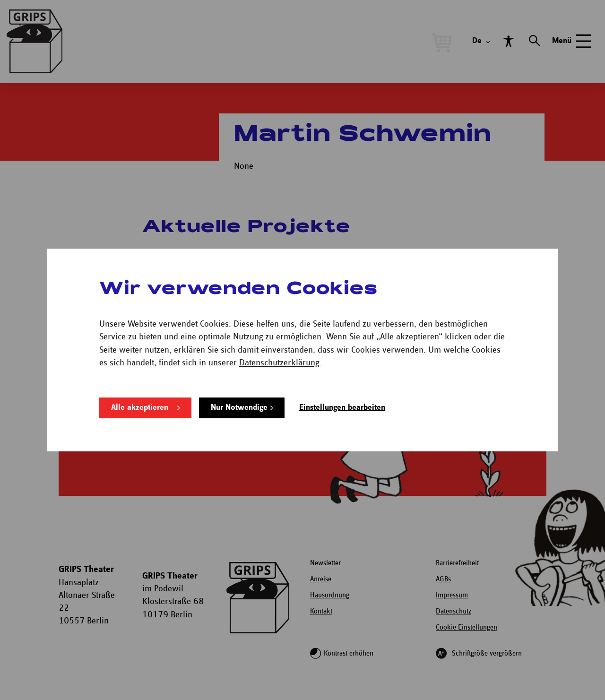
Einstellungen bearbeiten (342, 408)
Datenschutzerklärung (279, 363)
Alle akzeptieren (140, 408)
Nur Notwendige (239, 408)
